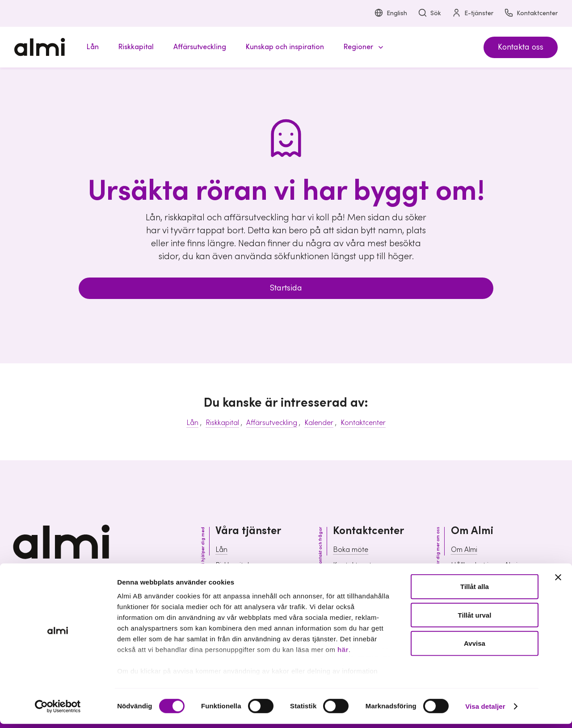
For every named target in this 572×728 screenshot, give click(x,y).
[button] (362, 47)
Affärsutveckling (272, 423)
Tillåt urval (475, 619)
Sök (429, 14)
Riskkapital (222, 423)
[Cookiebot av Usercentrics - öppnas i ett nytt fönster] (58, 711)
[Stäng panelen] (558, 582)
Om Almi (464, 550)
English (391, 14)
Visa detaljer (485, 710)
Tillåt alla (475, 591)
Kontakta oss (521, 47)
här (343, 654)
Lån (192, 423)
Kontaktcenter (531, 14)
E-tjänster (473, 14)
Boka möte (351, 550)
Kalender (319, 423)
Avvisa (475, 647)
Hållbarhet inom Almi (484, 565)
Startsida (286, 288)
